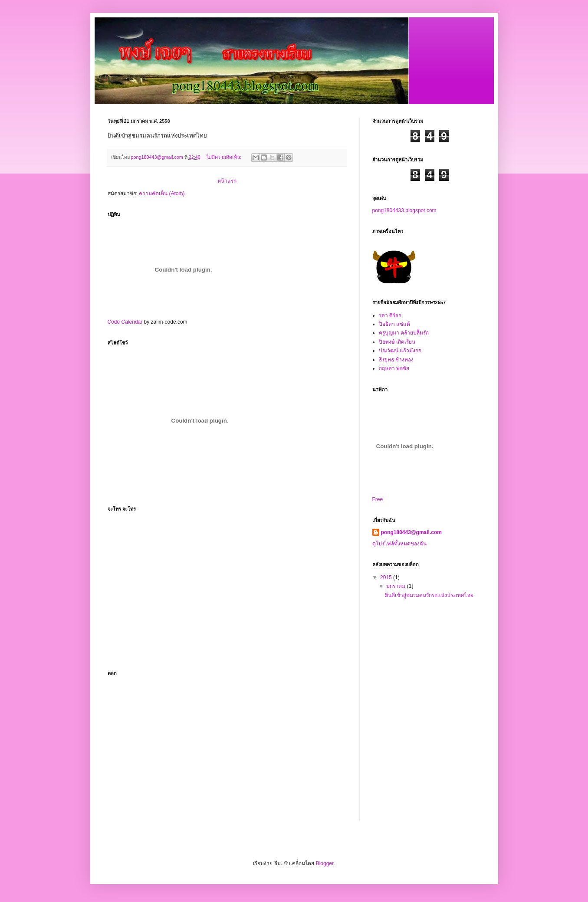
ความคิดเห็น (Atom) (162, 194)
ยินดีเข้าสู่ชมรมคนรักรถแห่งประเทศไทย (429, 595)
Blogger (325, 863)
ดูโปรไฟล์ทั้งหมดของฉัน (399, 544)
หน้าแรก (227, 181)
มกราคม (396, 586)
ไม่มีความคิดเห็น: (225, 157)
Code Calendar (125, 322)
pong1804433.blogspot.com (404, 210)
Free (378, 499)
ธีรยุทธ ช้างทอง (396, 360)
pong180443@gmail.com (411, 532)
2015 (387, 577)
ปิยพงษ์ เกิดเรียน (397, 342)
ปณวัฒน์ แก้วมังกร (400, 351)
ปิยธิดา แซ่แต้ (394, 324)
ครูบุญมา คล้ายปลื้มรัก (404, 333)
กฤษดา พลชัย (394, 368)
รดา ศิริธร (390, 315)
